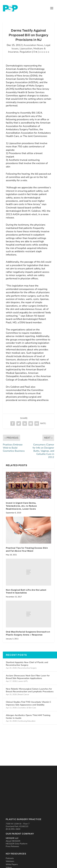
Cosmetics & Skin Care (27, 708)
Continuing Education (27, 721)
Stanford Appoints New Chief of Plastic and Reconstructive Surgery (27, 664)
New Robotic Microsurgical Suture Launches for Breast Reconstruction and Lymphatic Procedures (30, 690)
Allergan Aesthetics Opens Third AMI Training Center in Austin (28, 717)
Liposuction (26, 49)
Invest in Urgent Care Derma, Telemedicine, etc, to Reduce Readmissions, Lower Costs (21, 506)
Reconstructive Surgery (27, 668)
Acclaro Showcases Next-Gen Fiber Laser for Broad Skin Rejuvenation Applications (28, 677)
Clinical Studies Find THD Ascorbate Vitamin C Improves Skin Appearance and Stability (28, 703)
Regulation (26, 52)
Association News (33, 45)
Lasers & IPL (23, 681)
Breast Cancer (23, 694)
